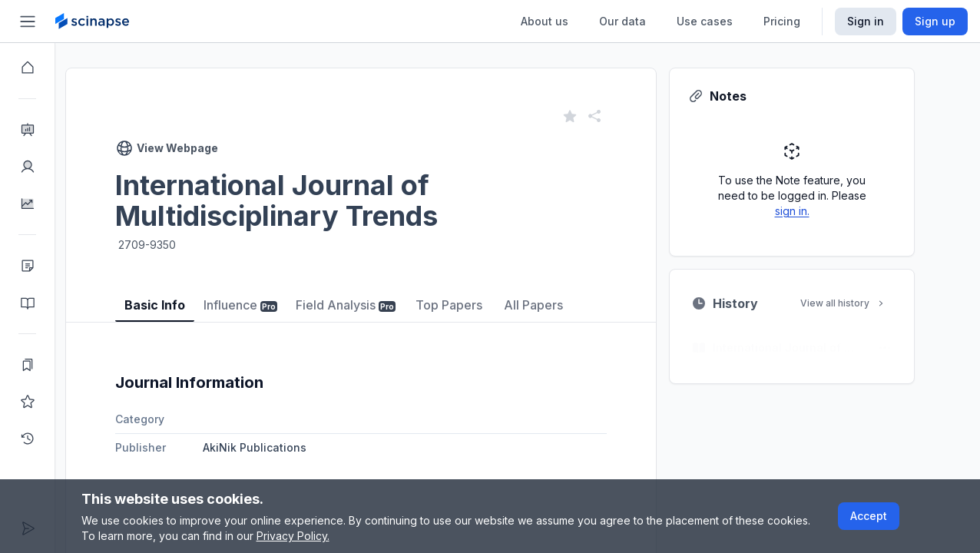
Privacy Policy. (293, 536)
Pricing (782, 21)
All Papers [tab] (561, 305)
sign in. (820, 211)
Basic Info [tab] (182, 305)
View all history (871, 303)
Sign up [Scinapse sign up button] (935, 21)
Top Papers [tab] (477, 305)
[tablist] (389, 294)
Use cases (705, 21)
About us (545, 21)
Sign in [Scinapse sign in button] (866, 21)
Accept (869, 516)
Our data (622, 21)
